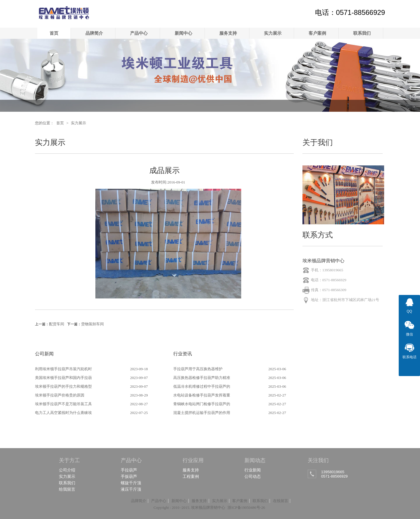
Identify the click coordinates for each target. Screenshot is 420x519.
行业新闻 (253, 470)
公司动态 (253, 476)
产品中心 (139, 33)
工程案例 (191, 476)
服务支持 (228, 33)
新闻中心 (183, 33)
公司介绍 (67, 470)
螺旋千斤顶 (131, 483)
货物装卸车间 (92, 324)
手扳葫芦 (129, 476)
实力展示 (273, 33)
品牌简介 (94, 33)
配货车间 (57, 324)
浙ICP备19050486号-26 (246, 507)
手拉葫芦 (129, 470)
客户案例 (317, 33)
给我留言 (67, 489)
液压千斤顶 (131, 489)
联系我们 (362, 33)
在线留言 (281, 501)
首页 (54, 33)
